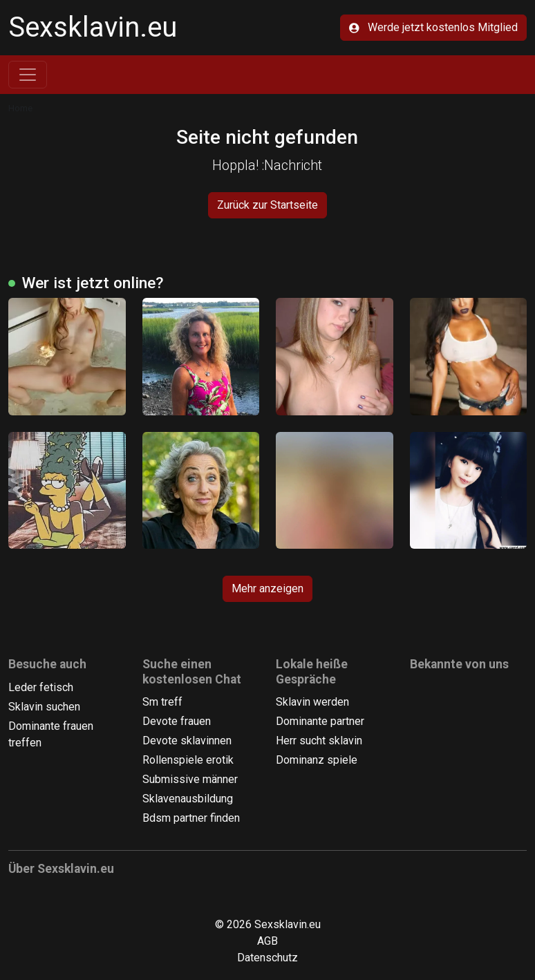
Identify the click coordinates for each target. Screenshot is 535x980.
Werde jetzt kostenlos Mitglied (433, 27)
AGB (267, 941)
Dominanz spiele (317, 760)
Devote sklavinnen (187, 741)
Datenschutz (267, 958)
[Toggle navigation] (28, 75)
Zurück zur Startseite (267, 205)
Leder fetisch (41, 687)
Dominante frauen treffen (51, 734)
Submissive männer (190, 779)
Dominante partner (320, 721)
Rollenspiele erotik (188, 760)
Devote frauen (177, 721)
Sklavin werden (312, 702)
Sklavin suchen (44, 707)
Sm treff (162, 702)
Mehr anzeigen (267, 588)
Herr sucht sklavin (319, 741)
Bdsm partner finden (191, 818)
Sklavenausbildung (188, 799)
